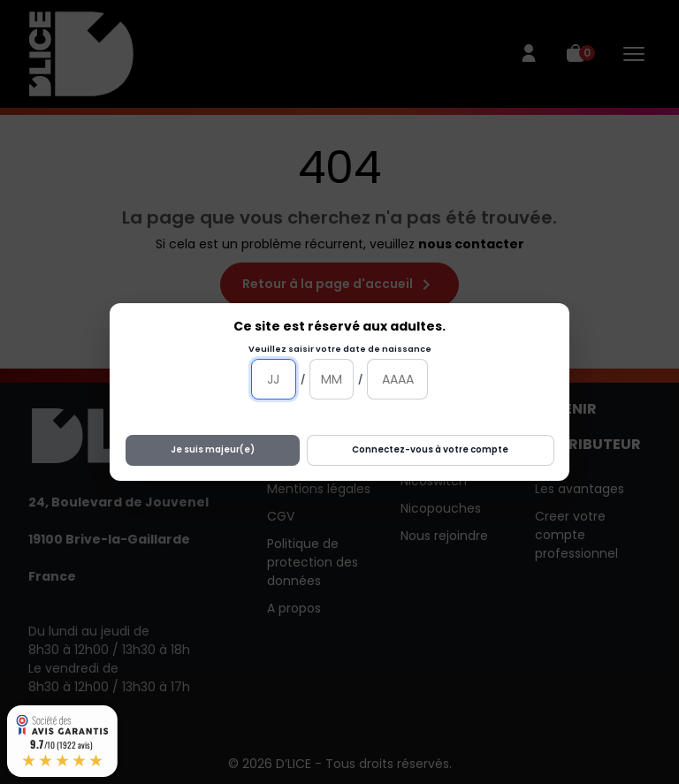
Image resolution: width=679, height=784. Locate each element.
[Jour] (274, 379)
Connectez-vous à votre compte (430, 449)
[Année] (397, 379)
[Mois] (332, 379)
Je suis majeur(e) (213, 449)
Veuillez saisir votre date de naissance (340, 349)
